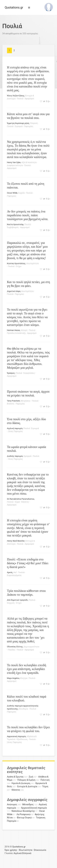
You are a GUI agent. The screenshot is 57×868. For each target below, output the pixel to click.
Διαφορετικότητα (15, 165)
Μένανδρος (28, 805)
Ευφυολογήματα (14, 575)
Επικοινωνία (40, 850)
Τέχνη (45, 787)
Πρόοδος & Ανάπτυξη (16, 333)
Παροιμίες (29, 126)
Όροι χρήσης (11, 850)
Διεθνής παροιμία (15, 456)
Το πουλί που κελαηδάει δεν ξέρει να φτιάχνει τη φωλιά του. (28, 729)
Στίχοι (19, 266)
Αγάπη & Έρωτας (15, 777)
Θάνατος (25, 502)
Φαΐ (15, 572)
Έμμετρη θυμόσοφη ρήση (18, 123)
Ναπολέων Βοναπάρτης (23, 811)
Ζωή (31, 777)
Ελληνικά (27, 853)
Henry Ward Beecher (16, 541)
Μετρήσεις (26, 401)
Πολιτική (45, 780)
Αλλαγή (24, 330)
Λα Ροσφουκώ (24, 814)
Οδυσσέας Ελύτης (15, 647)
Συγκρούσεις (29, 373)
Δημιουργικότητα (31, 647)
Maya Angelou (13, 678)
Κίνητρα (24, 678)
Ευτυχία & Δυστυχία (27, 787)
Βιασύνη (11, 404)
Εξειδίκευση (22, 739)
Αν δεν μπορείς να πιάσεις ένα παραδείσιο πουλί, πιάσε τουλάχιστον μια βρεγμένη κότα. (28, 215)
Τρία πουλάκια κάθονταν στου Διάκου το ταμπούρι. (26, 593)
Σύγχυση (11, 603)
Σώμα (17, 502)
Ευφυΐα (21, 193)
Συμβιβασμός (13, 227)
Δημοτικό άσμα (14, 291)
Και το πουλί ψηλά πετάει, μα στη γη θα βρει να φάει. (28, 284)
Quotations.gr (14, 7)
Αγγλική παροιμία (15, 428)
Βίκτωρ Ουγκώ (24, 818)
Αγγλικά (17, 853)
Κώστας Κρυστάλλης (16, 263)
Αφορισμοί (29, 99)
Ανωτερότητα (32, 263)
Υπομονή (34, 123)
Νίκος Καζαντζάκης (16, 96)
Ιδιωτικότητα (26, 850)
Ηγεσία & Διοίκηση (21, 783)
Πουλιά (20, 99)
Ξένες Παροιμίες (16, 431)
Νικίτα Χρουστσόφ (15, 224)
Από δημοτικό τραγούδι (17, 600)
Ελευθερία (23, 709)
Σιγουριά (19, 126)
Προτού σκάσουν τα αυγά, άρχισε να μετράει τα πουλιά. (28, 393)
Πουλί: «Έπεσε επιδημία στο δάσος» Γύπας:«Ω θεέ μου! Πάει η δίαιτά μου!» (28, 563)
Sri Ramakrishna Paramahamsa (21, 499)
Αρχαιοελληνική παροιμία (34, 808)
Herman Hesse (13, 330)
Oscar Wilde (12, 193)
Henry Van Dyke (14, 162)
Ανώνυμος (12, 805)
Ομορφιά (27, 456)
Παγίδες (12, 650)
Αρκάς (10, 572)
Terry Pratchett (13, 401)
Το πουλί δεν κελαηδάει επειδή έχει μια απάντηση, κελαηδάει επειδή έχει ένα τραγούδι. (27, 669)
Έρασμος (11, 373)
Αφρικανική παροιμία (16, 736)
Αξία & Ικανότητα (29, 162)
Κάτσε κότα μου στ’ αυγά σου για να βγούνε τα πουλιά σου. (28, 116)
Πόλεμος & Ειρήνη (26, 780)
